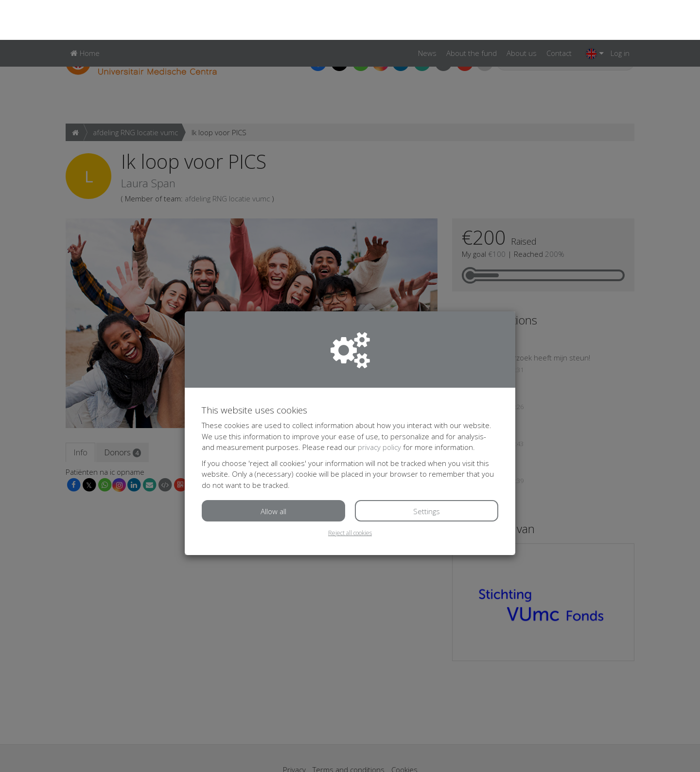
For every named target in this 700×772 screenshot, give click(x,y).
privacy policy (379, 407)
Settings (427, 471)
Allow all (273, 471)
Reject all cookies (350, 493)
